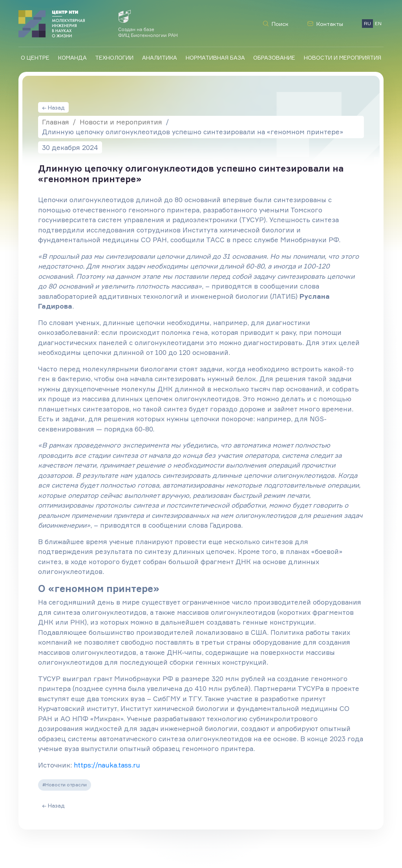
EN (378, 23)
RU (367, 23)
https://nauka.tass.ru (107, 765)
